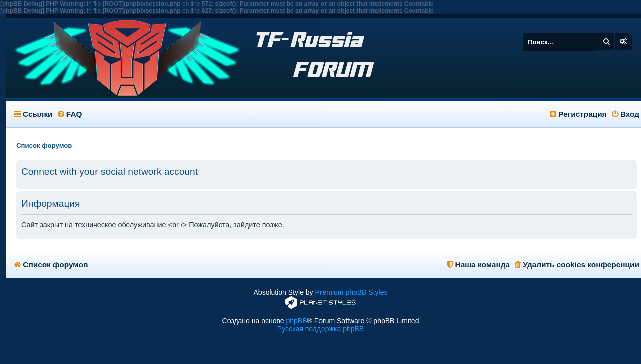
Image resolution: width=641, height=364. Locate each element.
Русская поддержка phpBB (320, 329)
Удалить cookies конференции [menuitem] (577, 265)
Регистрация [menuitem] (578, 114)
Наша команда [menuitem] (478, 265)
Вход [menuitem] (626, 114)
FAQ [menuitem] (70, 114)
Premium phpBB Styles (352, 292)
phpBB (296, 321)
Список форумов (51, 265)
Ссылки (38, 114)
